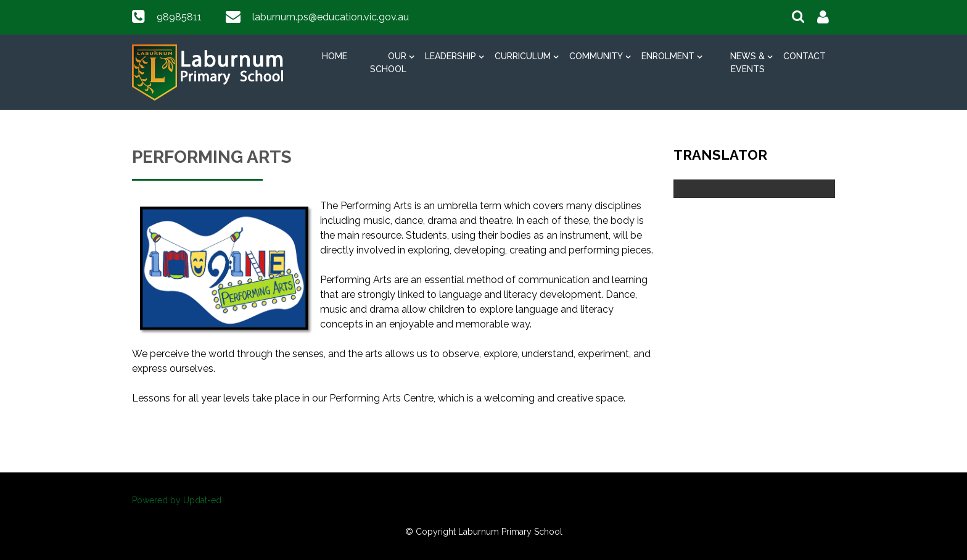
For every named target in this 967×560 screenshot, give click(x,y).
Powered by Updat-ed (177, 500)
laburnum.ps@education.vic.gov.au (331, 17)
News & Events (747, 63)
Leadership (451, 56)
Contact (804, 56)
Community (596, 56)
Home (335, 56)
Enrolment (668, 56)
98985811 (179, 17)
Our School (388, 63)
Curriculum (523, 56)
